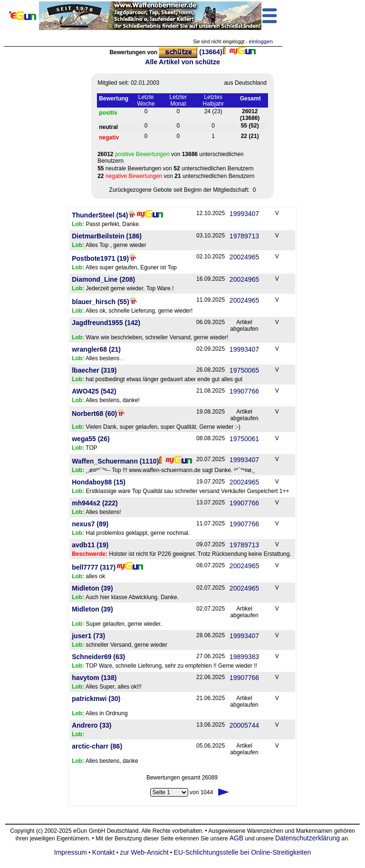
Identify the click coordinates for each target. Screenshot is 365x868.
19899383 (244, 657)
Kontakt (103, 852)
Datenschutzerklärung (307, 838)
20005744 (244, 725)
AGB (237, 838)
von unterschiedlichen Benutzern (171, 158)
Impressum (71, 852)
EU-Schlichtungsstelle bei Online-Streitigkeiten (243, 852)
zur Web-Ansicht (144, 852)
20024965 (244, 257)
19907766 (244, 391)
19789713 (244, 236)
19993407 (244, 214)
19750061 (244, 439)
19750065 (244, 370)
